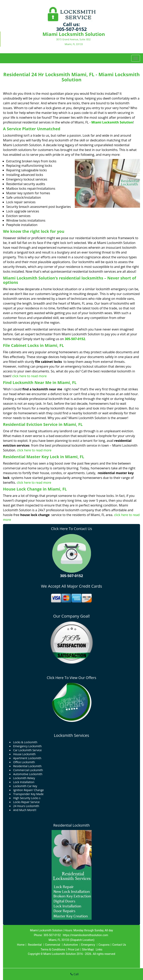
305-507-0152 (71, 29)
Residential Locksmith (71, 825)
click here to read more (29, 376)
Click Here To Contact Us (71, 529)
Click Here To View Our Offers (71, 678)
